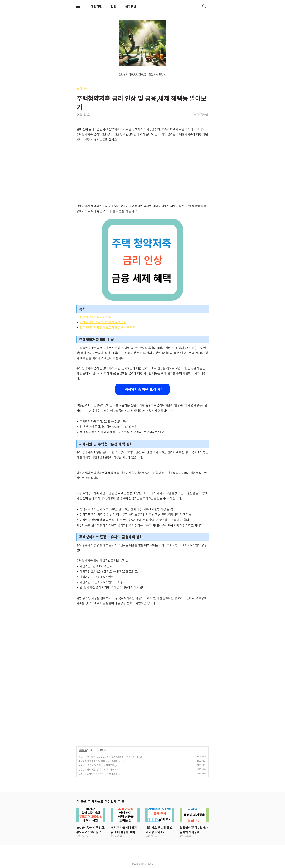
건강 (114, 6)
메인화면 (96, 6)
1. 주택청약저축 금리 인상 (96, 317)
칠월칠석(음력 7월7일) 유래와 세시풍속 (96, 769)
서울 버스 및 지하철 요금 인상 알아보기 (96, 765)
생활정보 (131, 6)
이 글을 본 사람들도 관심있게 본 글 (100, 801)
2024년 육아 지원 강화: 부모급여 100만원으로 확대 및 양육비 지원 (109, 757)
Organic (149, 864)
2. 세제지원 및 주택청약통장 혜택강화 (103, 322)
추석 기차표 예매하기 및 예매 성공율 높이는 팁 (100, 761)
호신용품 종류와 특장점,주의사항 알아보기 (98, 774)
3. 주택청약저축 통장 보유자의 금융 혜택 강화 (108, 327)
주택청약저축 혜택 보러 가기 (142, 389)
